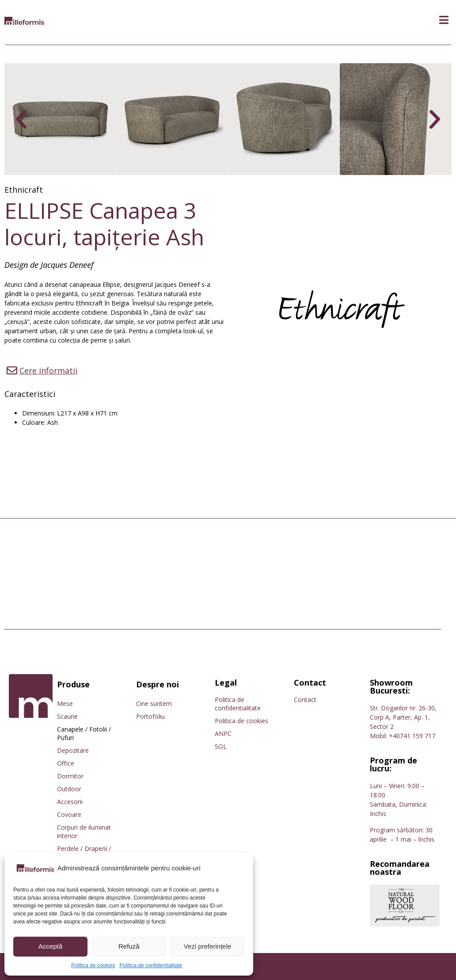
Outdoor (69, 789)
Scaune (67, 716)
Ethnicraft (24, 190)
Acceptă (50, 946)
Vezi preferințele (208, 946)
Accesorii (70, 802)
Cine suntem (154, 704)
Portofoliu (150, 716)
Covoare (69, 814)
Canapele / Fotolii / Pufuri (84, 733)
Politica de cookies (93, 965)
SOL (221, 746)
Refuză (129, 946)
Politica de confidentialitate (151, 965)
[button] (444, 20)
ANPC (223, 734)
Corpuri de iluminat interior (84, 831)
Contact (305, 700)
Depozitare (73, 750)
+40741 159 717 (412, 736)
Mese (65, 704)
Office (66, 763)
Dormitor (70, 776)
